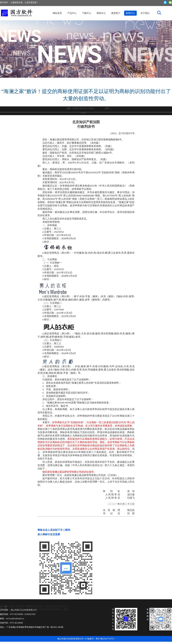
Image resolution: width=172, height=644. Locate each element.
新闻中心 (130, 13)
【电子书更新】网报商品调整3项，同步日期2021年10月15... (39, 606)
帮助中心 (101, 13)
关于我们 (145, 13)
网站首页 (57, 13)
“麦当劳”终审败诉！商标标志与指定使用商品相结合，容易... (40, 609)
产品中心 (72, 13)
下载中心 (87, 13)
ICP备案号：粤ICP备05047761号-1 (100, 639)
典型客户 (116, 13)
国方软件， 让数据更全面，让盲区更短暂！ (19, 3)
